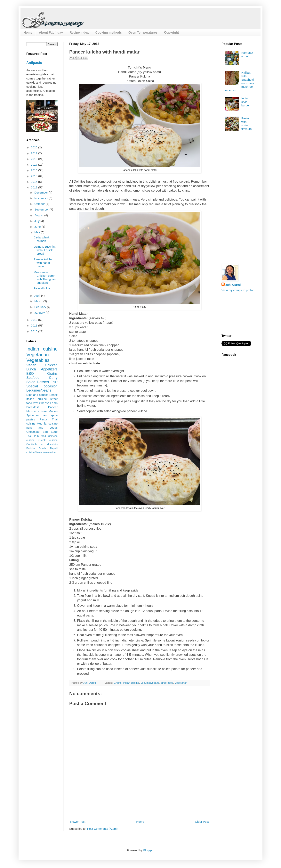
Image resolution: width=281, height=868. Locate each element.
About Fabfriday (51, 33)
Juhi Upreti (233, 285)
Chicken (51, 365)
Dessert (43, 382)
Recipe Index (79, 33)
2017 (35, 165)
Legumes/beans (150, 683)
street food (167, 683)
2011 (35, 325)
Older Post (202, 822)
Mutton (53, 411)
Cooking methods (109, 33)
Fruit (54, 382)
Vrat (36, 403)
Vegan (31, 365)
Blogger (148, 850)
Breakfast (32, 407)
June (38, 227)
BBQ (30, 374)
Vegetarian (181, 683)
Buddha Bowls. (36, 448)
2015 (35, 176)
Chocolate (33, 432)
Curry (53, 378)
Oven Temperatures (143, 33)
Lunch (31, 369)
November (41, 198)
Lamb (54, 403)
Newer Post (78, 822)
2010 (35, 331)
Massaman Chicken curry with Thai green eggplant (45, 277)
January (40, 313)
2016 (35, 170)
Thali (29, 436)
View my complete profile (238, 290)
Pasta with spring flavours (247, 124)
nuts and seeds (42, 428)
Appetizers (49, 369)
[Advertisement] (140, 805)
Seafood (33, 378)
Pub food (40, 436)
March (39, 301)
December (41, 192)
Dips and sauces (37, 395)
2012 (35, 320)
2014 (35, 182)
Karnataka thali (247, 54)
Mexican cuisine (37, 411)
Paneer (53, 407)
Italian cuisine (37, 399)
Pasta (43, 419)
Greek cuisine (48, 440)
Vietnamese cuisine (45, 452)
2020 (35, 147)
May (38, 232)
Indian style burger (246, 102)
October (40, 204)
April (38, 296)
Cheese (44, 403)
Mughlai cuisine (47, 423)
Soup (54, 432)
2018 (35, 159)
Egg (45, 432)
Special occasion (42, 386)
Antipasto (34, 63)
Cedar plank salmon (42, 239)
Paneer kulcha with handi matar (43, 263)
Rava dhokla (42, 288)
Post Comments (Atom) (102, 829)
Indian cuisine (131, 683)
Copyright (172, 33)
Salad (31, 382)
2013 (35, 187)
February (41, 307)
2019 (35, 153)
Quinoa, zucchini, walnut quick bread (45, 250)
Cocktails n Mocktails (42, 444)
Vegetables (38, 360)
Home (28, 33)
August (39, 215)
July (37, 221)
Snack (53, 395)
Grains (118, 683)
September (42, 209)
